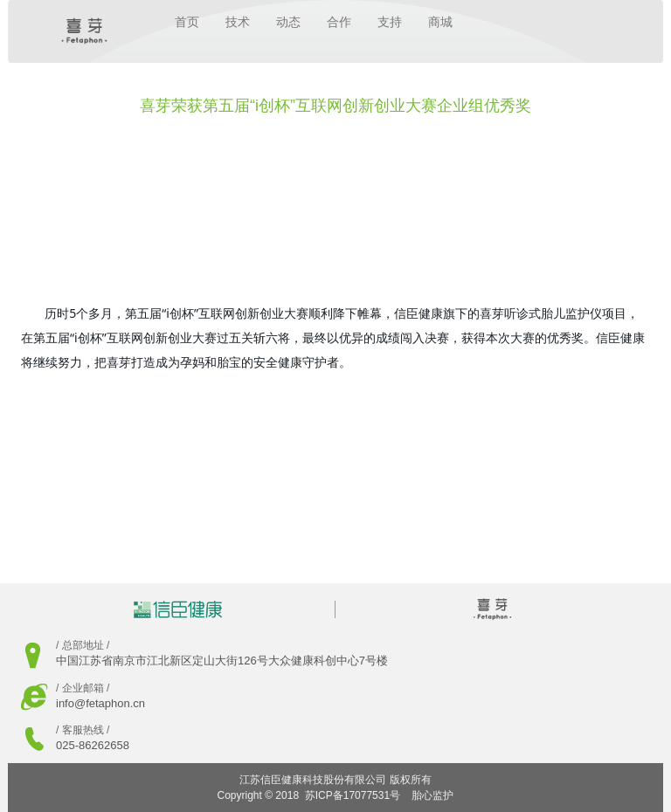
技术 (238, 22)
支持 (390, 22)
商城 (440, 22)
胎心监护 (432, 795)
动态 (288, 22)
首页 (187, 22)
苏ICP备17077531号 (353, 795)
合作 (339, 22)
